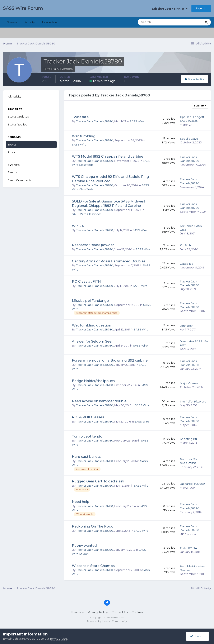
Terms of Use (58, 639)
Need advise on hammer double (99, 401)
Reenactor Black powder (93, 245)
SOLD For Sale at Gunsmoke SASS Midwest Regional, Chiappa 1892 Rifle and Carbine (109, 204)
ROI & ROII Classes (88, 417)
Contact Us (120, 612)
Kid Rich (185, 245)
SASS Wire (137, 121)
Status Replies (17, 124)
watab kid (187, 264)
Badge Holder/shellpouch (93, 381)
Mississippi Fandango (90, 301)
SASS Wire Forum (23, 8)
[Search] (157, 22)
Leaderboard (51, 22)
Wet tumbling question (92, 325)
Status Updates (18, 116)
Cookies (137, 612)
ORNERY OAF (189, 548)
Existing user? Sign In (169, 9)
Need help (81, 502)
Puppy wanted (84, 546)
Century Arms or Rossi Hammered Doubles (109, 261)
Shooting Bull (189, 439)
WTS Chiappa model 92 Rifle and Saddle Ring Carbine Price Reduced (110, 179)
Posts (11, 152)
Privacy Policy (98, 612)
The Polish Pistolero (193, 401)
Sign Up (201, 8)
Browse (12, 22)
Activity (30, 22)
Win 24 (78, 226)
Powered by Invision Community (107, 621)
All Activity (15, 96)
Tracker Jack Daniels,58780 (95, 121)
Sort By (200, 106)
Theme (77, 612)
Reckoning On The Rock (92, 526)
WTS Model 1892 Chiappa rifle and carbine (108, 156)
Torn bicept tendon (88, 436)
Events (12, 172)
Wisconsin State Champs (93, 566)
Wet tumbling (84, 136)
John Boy (186, 326)
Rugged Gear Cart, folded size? (98, 481)
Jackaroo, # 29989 (192, 484)
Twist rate (80, 117)
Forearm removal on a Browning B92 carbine (110, 360)
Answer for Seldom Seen (93, 341)
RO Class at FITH (86, 282)
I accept (198, 636)
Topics (12, 144)
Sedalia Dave (189, 139)
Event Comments (20, 180)
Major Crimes (189, 383)
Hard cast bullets (86, 457)
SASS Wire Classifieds (87, 214)
